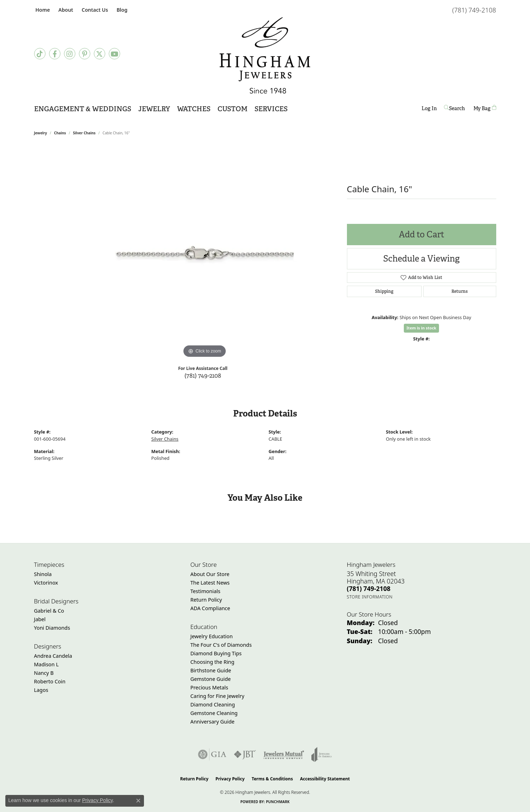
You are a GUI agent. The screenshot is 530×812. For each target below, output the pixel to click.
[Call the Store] (369, 588)
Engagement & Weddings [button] (83, 109)
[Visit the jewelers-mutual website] (284, 754)
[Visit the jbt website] (245, 754)
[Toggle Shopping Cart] (485, 108)
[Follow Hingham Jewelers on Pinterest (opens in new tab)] (85, 54)
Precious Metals (209, 687)
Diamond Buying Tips (216, 653)
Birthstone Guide (211, 670)
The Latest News (210, 583)
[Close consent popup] (138, 801)
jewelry (41, 133)
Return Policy (206, 600)
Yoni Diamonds (52, 628)
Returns (460, 291)
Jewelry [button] (154, 109)
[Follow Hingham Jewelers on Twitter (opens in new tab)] (100, 54)
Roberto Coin (50, 681)
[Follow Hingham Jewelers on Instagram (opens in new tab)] (70, 54)
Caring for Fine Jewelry (218, 696)
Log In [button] (429, 110)
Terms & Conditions (272, 779)
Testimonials (205, 591)
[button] (65, 10)
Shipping (384, 291)
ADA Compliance (210, 608)
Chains (60, 133)
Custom (232, 109)
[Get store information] (370, 597)
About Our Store (210, 574)
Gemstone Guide (211, 679)
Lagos (41, 690)
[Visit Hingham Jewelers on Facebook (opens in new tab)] (55, 54)
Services (271, 109)
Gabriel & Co (49, 611)
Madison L (46, 664)
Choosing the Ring (213, 662)
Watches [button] (194, 109)
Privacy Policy (230, 779)
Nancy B (44, 673)
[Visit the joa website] (322, 754)
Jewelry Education (212, 636)
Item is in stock (422, 328)
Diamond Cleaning (213, 705)
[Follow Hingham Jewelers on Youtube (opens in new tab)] (114, 54)
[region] (205, 253)
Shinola (43, 574)
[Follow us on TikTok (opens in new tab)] (40, 54)
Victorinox (46, 583)
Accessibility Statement (325, 779)
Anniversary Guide (213, 722)
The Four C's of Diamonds (221, 645)
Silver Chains (84, 133)
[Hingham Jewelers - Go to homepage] (265, 55)
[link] (42, 10)
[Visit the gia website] (212, 754)
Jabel (40, 619)
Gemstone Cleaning (214, 713)
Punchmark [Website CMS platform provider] (278, 802)
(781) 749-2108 (203, 375)
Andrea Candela (53, 656)
